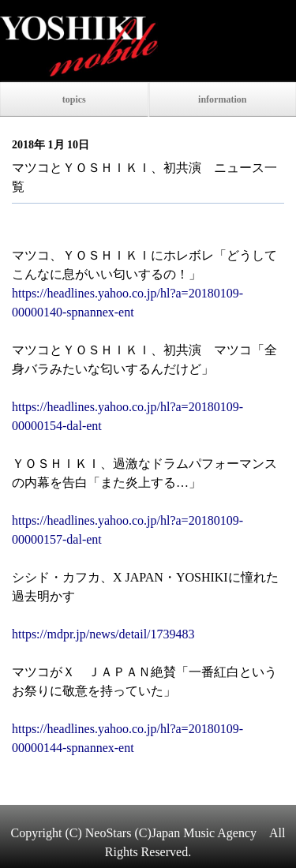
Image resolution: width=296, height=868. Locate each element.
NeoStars (109, 833)
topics (74, 99)
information (222, 99)
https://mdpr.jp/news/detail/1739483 (103, 634)
